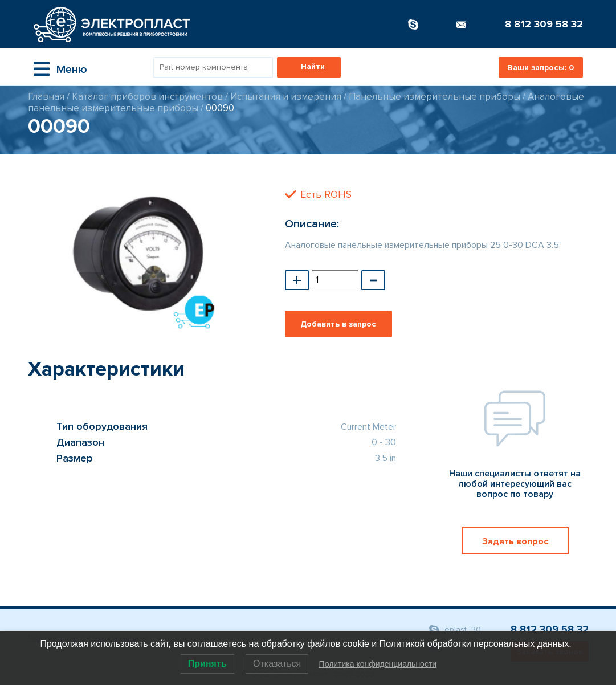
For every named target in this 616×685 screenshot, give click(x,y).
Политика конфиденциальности (378, 664)
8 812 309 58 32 (544, 24)
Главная (46, 97)
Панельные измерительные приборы (435, 97)
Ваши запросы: (540, 68)
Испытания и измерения (286, 97)
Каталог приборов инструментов (147, 97)
